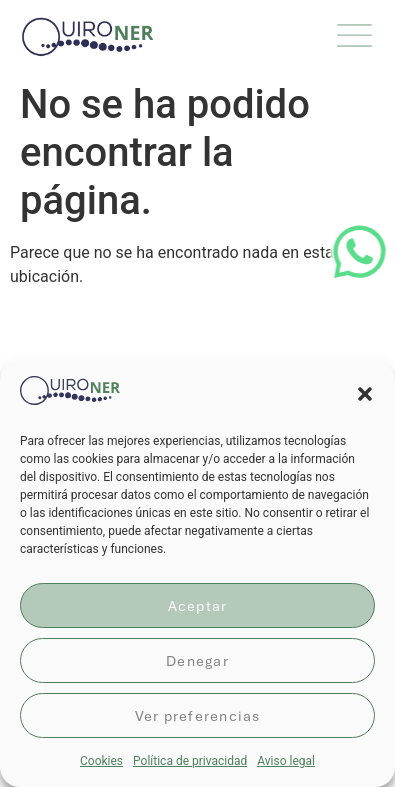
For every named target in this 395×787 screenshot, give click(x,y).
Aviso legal (286, 761)
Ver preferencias (198, 716)
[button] (365, 394)
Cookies (101, 761)
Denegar (197, 661)
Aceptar (198, 606)
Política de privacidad (190, 761)
